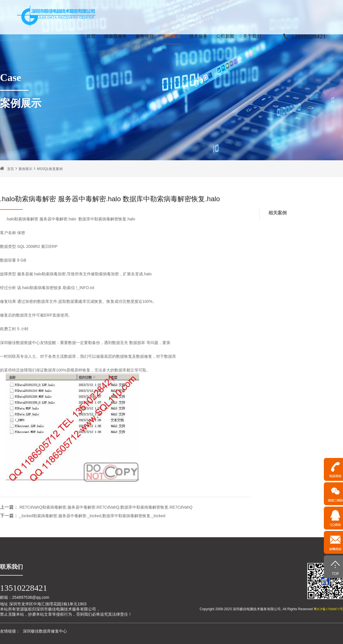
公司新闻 (225, 36)
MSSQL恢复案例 (50, 169)
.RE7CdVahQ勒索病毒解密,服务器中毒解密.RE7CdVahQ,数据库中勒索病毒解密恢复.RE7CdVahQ (105, 507)
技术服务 (198, 36)
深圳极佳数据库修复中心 (45, 631)
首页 (91, 36)
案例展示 (171, 36)
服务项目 (145, 36)
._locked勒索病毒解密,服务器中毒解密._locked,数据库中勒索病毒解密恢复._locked (92, 516)
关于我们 (252, 36)
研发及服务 (115, 36)
